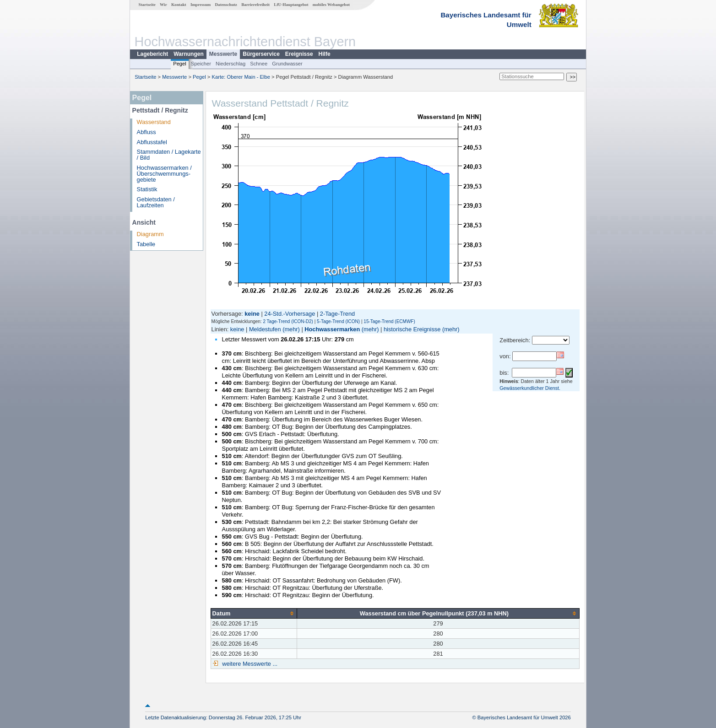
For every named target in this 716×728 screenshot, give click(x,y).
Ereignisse (299, 54)
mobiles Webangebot (331, 5)
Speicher (201, 64)
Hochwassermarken (332, 329)
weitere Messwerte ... (249, 664)
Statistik (147, 189)
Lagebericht (152, 54)
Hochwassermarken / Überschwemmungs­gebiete (164, 174)
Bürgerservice (261, 54)
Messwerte (223, 54)
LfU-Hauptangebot (291, 5)
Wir (163, 5)
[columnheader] (254, 613)
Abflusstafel (152, 142)
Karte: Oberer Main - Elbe (241, 77)
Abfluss (146, 132)
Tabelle (146, 244)
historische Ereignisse (412, 329)
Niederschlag (231, 64)
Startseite (147, 5)
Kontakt (179, 5)
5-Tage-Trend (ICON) (338, 321)
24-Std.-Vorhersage (290, 314)
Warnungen (189, 54)
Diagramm (150, 234)
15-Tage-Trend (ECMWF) (389, 321)
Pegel (180, 64)
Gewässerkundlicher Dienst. (530, 388)
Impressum (201, 5)
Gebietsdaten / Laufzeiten (156, 202)
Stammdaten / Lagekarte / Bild (169, 155)
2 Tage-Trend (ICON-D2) (288, 321)
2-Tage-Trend (337, 314)
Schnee (259, 64)
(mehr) (291, 329)
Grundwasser (287, 64)
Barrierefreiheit (255, 5)
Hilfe (325, 54)
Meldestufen (265, 329)
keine (237, 329)
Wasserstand (154, 122)
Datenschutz (226, 5)
